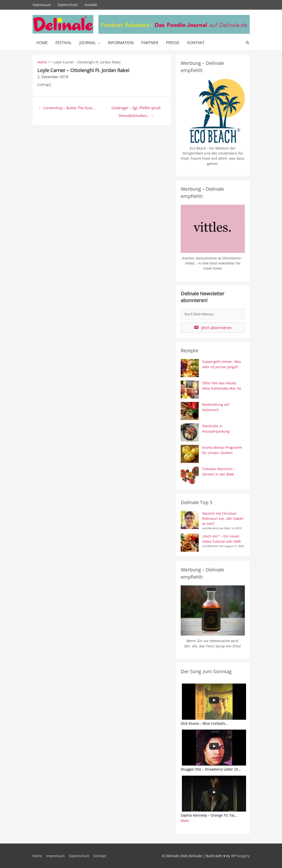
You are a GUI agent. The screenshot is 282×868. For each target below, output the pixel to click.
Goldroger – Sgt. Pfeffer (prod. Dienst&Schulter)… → (136, 109)
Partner (150, 43)
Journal (88, 43)
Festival (64, 43)
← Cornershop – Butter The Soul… (67, 108)
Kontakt (91, 5)
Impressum (42, 5)
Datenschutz (68, 5)
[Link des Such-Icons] (248, 43)
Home (42, 43)
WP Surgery (240, 856)
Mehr (185, 821)
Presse (173, 43)
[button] (213, 328)
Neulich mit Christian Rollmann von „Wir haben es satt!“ (223, 519)
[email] (213, 314)
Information (121, 43)
